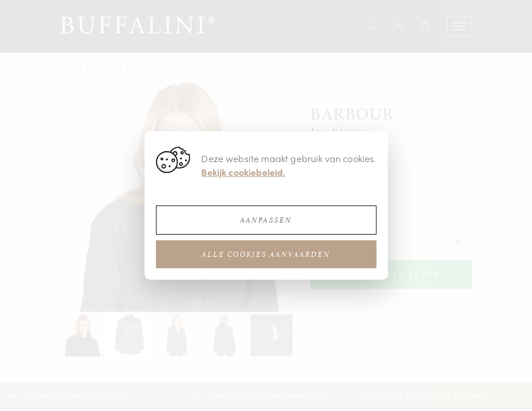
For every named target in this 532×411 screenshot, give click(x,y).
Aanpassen (266, 220)
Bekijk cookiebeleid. (243, 172)
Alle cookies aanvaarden (266, 254)
